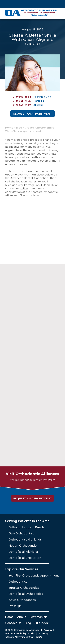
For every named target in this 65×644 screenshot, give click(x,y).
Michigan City (42, 97)
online (24, 189)
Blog (19, 128)
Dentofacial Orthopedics (26, 594)
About (22, 617)
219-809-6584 (22, 97)
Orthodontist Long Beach (26, 527)
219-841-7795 (22, 101)
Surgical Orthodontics (24, 588)
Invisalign (15, 606)
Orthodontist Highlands (25, 540)
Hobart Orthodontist (23, 546)
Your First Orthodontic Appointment (34, 576)
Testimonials (38, 617)
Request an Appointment (32, 114)
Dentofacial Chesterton (25, 558)
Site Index (42, 623)
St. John (38, 105)
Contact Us (13, 623)
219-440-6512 (22, 105)
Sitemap (43, 633)
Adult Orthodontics (22, 600)
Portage (39, 101)
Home (9, 128)
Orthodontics (18, 582)
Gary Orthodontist (21, 533)
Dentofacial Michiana (23, 552)
